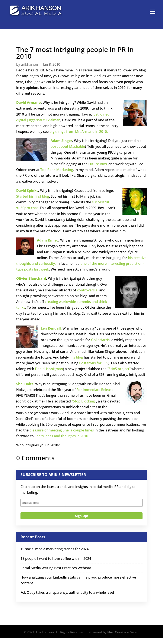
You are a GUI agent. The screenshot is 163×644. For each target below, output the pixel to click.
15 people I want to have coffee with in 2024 (56, 559)
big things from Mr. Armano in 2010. (79, 132)
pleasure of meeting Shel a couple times (62, 430)
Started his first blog (33, 196)
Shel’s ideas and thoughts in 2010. (62, 436)
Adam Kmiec (48, 240)
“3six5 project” (119, 369)
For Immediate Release (95, 390)
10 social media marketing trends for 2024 (55, 549)
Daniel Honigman (49, 369)
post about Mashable (68, 146)
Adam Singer (61, 141)
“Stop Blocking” (84, 401)
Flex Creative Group (123, 632)
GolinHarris (100, 340)
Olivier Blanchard (31, 278)
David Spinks (27, 191)
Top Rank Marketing (57, 170)
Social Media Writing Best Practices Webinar (56, 568)
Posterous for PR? (94, 363)
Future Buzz (98, 164)
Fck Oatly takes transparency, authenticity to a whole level (67, 592)
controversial (88, 290)
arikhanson (30, 64)
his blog (77, 357)
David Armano (28, 103)
